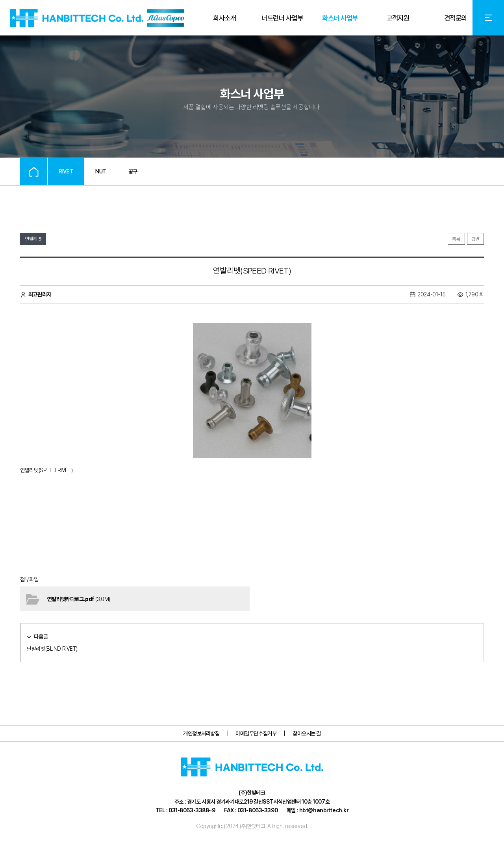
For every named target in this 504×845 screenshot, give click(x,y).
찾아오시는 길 (307, 733)
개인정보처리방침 (201, 733)
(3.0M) (79, 599)
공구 (133, 171)
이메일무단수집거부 (256, 733)
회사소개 (224, 18)
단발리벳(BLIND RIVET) (52, 649)
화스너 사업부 (340, 18)
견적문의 (456, 18)
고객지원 (398, 18)
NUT (101, 171)
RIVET (66, 171)
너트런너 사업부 (282, 18)
